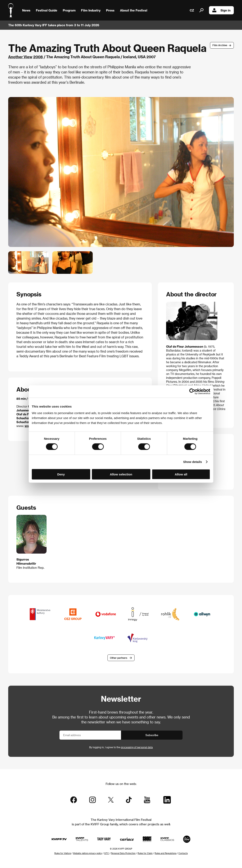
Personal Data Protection (123, 853)
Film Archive (220, 45)
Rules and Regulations (166, 853)
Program (69, 10)
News (26, 10)
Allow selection (121, 474)
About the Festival (134, 10)
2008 (38, 57)
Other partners (119, 658)
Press (110, 10)
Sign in (221, 10)
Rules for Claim (145, 853)
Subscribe (152, 735)
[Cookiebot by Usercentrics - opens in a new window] (192, 392)
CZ (192, 10)
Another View (20, 57)
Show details (193, 462)
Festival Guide (47, 10)
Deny (61, 474)
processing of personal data (137, 748)
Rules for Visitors (63, 853)
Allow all (181, 474)
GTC (107, 853)
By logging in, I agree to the (121, 748)
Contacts (183, 853)
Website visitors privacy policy (88, 853)
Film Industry (91, 10)
